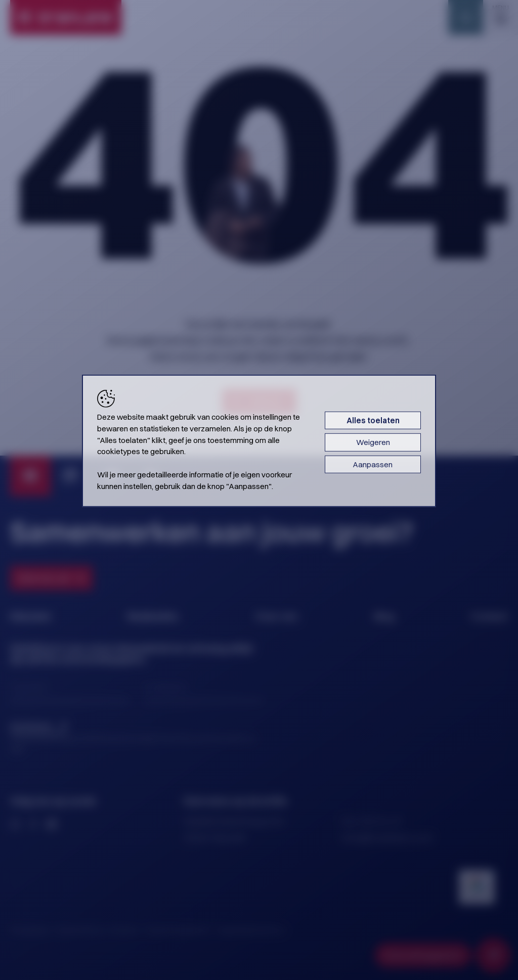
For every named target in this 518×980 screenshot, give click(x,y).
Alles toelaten (373, 420)
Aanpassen (373, 464)
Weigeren (373, 442)
